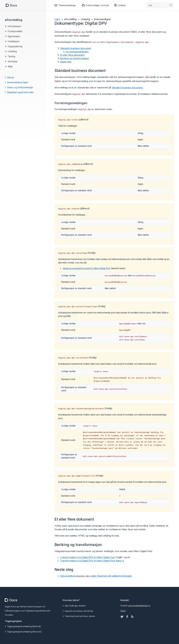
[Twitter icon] (122, 617)
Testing (11, 56)
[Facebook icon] (127, 617)
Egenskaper (14, 36)
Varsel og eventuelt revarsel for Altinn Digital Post (86, 268)
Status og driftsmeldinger (20, 87)
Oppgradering (15, 46)
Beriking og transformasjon (75, 58)
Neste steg (66, 62)
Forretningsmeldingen (77, 52)
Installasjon (14, 41)
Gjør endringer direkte (75, 606)
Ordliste (120, 5)
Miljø (10, 66)
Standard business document (76, 48)
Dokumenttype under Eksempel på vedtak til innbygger (96, 576)
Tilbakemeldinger (65, 5)
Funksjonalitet (15, 31)
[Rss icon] (132, 617)
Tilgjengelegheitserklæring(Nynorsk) (24, 632)
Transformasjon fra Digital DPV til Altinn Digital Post (88, 557)
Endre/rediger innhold (95, 5)
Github (10, 77)
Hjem (57, 19)
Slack (123, 611)
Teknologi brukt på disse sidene (80, 616)
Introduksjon (14, 26)
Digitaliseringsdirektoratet (20, 92)
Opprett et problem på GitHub (79, 611)
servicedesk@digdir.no (139, 606)
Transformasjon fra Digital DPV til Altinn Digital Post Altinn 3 (92, 561)
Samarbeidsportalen (18, 82)
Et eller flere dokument (72, 55)
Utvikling (12, 51)
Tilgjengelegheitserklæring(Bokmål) (24, 626)
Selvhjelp (13, 61)
